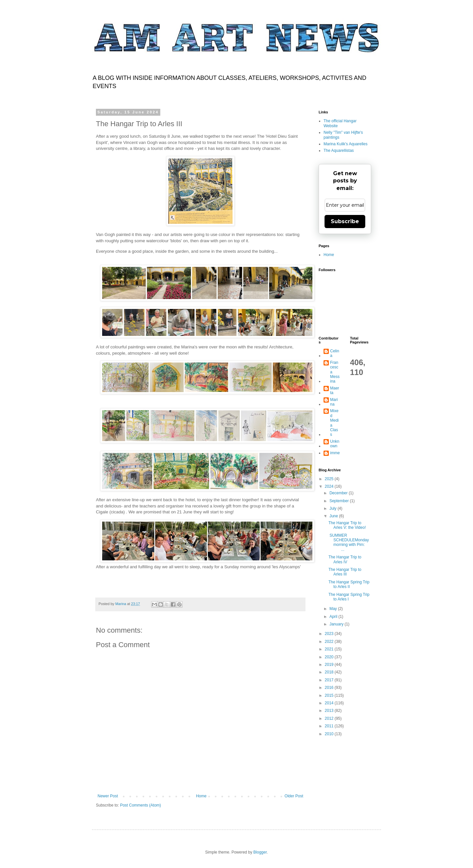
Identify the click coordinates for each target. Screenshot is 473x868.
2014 (330, 703)
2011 (330, 726)
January (337, 624)
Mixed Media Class (334, 423)
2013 (330, 711)
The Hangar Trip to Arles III (345, 572)
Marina (334, 402)
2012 (330, 718)
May (334, 609)
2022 (330, 642)
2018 (330, 672)
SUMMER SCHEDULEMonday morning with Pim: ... (349, 542)
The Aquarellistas (339, 151)
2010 (330, 734)
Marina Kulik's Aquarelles (346, 144)
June (334, 516)
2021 (330, 649)
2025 (330, 479)
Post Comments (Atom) (140, 805)
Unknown (335, 444)
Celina (335, 353)
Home (201, 796)
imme (335, 453)
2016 (330, 688)
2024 (330, 486)
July (334, 508)
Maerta (335, 390)
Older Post (294, 796)
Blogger (260, 852)
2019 (330, 665)
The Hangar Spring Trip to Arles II (349, 584)
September (340, 501)
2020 (330, 657)
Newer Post (108, 796)
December (339, 493)
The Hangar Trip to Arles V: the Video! (347, 525)
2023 (330, 634)
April (334, 617)
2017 (330, 680)
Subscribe (345, 221)
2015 (330, 695)
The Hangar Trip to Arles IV (345, 559)
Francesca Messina (335, 372)
